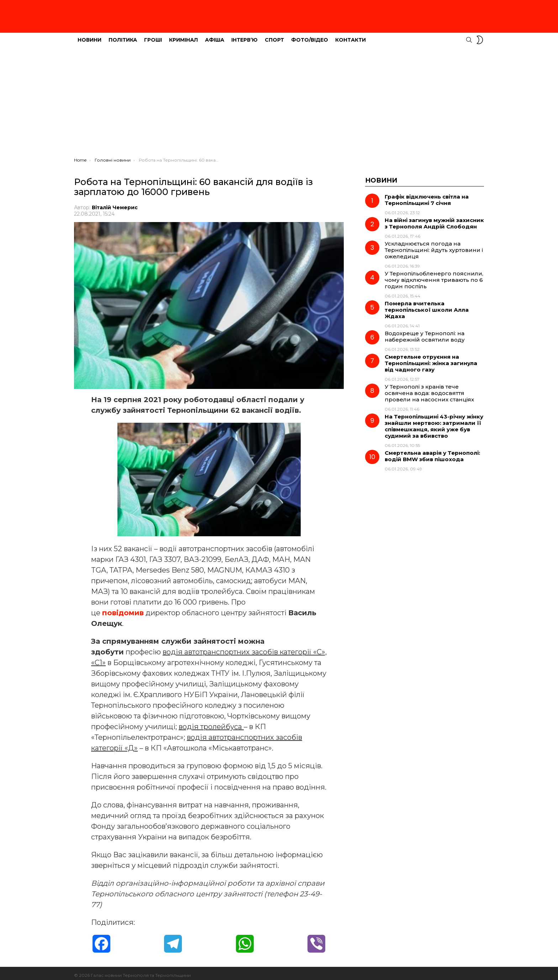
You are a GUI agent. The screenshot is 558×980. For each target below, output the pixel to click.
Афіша (215, 36)
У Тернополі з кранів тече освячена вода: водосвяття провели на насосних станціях (429, 389)
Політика (123, 36)
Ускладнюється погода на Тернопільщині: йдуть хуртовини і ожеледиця (434, 246)
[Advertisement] (279, 100)
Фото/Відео (310, 36)
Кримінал (183, 36)
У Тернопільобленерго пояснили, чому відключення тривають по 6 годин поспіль (434, 276)
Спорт (274, 36)
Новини (90, 36)
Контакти (351, 36)
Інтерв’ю (244, 36)
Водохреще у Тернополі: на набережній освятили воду (425, 333)
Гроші (153, 36)
